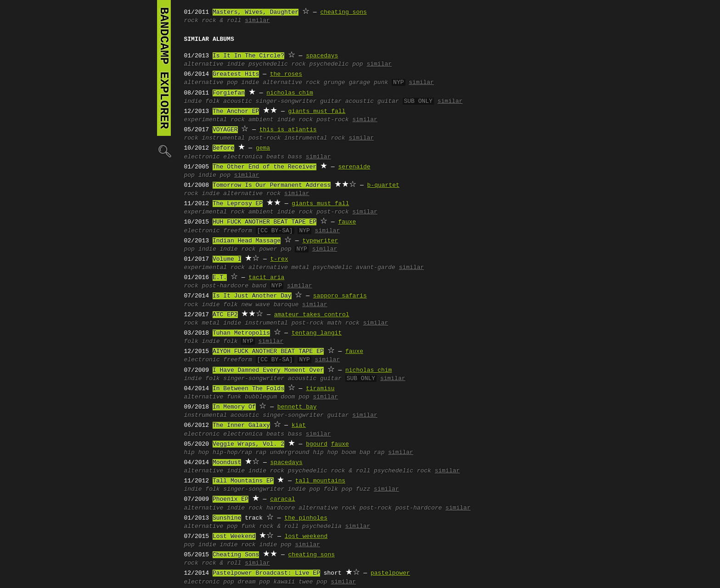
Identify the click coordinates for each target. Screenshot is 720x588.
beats (275, 157)
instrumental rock (315, 138)
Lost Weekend (234, 537)
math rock (343, 323)
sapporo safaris (340, 296)
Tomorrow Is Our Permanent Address (272, 185)
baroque (286, 305)
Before (223, 148)
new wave (255, 305)
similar (257, 21)
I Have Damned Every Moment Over (268, 370)
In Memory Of (234, 407)
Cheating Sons (236, 555)
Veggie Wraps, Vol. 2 (248, 444)
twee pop (313, 582)
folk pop (338, 489)
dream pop (254, 582)
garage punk (368, 83)
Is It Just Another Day (252, 296)
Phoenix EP (231, 499)
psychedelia (322, 526)
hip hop (197, 453)
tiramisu (320, 389)
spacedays (322, 56)
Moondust (227, 463)
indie (236, 64)
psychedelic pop (336, 64)
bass (295, 157)
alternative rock (291, 83)
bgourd (317, 444)
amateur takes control (312, 315)
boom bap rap (363, 453)
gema (263, 148)
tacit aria (266, 278)
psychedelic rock (277, 64)
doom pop (295, 397)
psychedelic (332, 268)
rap (261, 453)
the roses (286, 74)
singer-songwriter (286, 101)
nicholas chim (290, 93)
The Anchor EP (236, 112)
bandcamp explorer (164, 68)
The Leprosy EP (238, 204)
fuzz (363, 489)
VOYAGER (225, 130)
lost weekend (306, 537)
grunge (335, 83)
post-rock (332, 120)
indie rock (295, 120)
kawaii (284, 582)
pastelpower (390, 573)
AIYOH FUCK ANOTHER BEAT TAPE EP (268, 352)
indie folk (220, 342)
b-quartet (383, 185)
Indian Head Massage (247, 241)
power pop (275, 249)
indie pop (214, 175)
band (259, 286)
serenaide (354, 167)
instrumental (224, 138)
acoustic (237, 101)
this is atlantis (288, 130)
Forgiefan (229, 93)
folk (212, 101)
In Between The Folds (248, 389)
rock (191, 21)
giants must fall (317, 112)
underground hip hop (304, 453)
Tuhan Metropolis (241, 333)
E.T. (220, 278)
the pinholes (306, 518)
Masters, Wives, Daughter (256, 12)
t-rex (279, 259)
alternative (204, 64)
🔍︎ (164, 151)
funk (234, 397)
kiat (299, 426)
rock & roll (222, 21)
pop (232, 83)
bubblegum (261, 397)
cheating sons (343, 12)
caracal (283, 499)
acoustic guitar (372, 101)
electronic (202, 157)
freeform (237, 231)
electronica (243, 157)
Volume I (227, 259)
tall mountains (320, 481)
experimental (206, 120)
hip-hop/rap (232, 453)
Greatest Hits (236, 74)
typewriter (320, 241)
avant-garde (376, 268)
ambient (261, 120)
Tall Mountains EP (243, 481)
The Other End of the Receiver (264, 167)
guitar (331, 101)
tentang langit (317, 333)
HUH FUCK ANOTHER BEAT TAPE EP (264, 222)
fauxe (347, 222)
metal (301, 268)
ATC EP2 (225, 315)
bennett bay (297, 407)
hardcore (281, 508)
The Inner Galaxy (241, 426)
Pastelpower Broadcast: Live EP (266, 573)
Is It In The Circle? (248, 56)
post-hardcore (225, 286)
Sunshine (227, 518)
